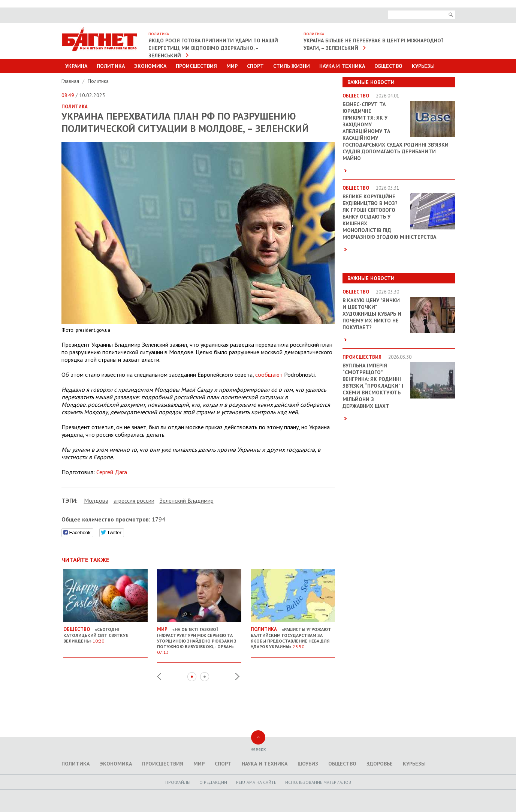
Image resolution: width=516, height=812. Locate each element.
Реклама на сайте (256, 782)
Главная (71, 81)
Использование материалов (318, 782)
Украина (76, 66)
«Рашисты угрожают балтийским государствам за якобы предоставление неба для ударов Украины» (293, 635)
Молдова (96, 500)
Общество (388, 66)
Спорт (255, 66)
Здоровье (380, 764)
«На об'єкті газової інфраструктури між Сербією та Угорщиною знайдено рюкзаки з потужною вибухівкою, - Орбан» (199, 638)
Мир (232, 66)
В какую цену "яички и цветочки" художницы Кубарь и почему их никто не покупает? (372, 314)
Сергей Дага (112, 472)
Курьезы (423, 66)
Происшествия (196, 66)
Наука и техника (342, 66)
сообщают (269, 375)
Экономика (150, 66)
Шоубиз (308, 764)
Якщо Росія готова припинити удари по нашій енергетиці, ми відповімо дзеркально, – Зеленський (213, 48)
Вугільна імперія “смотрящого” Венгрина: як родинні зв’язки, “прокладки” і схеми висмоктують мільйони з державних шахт (373, 386)
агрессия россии (134, 500)
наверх (258, 749)
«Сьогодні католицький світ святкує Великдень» (105, 632)
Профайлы (178, 782)
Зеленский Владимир (187, 500)
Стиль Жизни (292, 66)
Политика (111, 66)
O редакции (213, 782)
